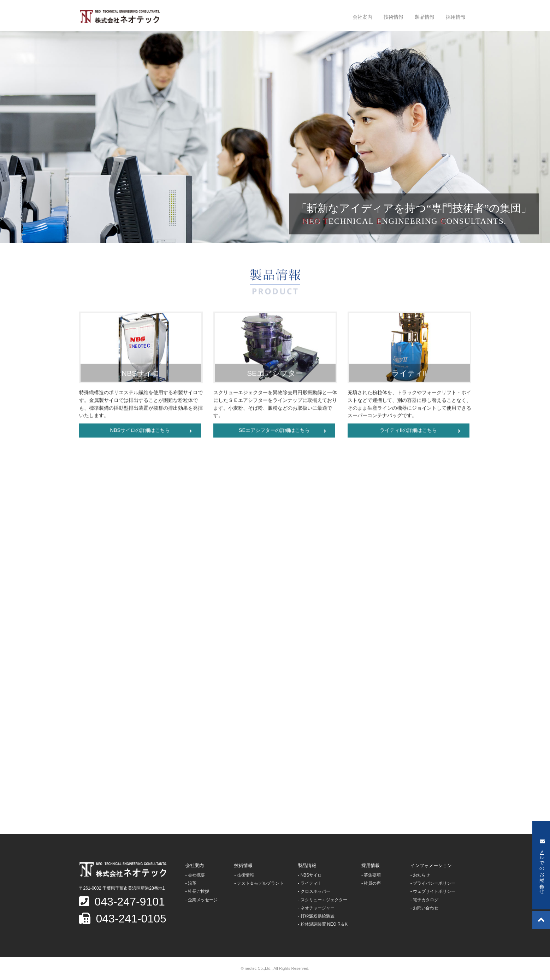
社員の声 (372, 883)
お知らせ (421, 875)
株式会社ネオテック (119, 17)
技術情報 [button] (394, 17)
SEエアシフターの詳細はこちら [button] (282, 432)
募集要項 (372, 875)
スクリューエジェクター (324, 900)
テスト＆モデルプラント (260, 883)
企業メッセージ (203, 900)
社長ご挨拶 (199, 891)
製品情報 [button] (425, 17)
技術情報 (246, 875)
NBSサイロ (311, 875)
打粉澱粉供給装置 (318, 916)
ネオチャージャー (318, 908)
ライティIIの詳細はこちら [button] (420, 432)
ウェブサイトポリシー (434, 891)
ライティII (310, 883)
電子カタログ (426, 900)
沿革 (192, 883)
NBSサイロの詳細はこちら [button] (151, 432)
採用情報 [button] (456, 17)
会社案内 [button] (362, 17)
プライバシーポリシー (434, 883)
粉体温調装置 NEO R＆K (324, 924)
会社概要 (196, 875)
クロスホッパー (315, 891)
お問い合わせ (426, 908)
